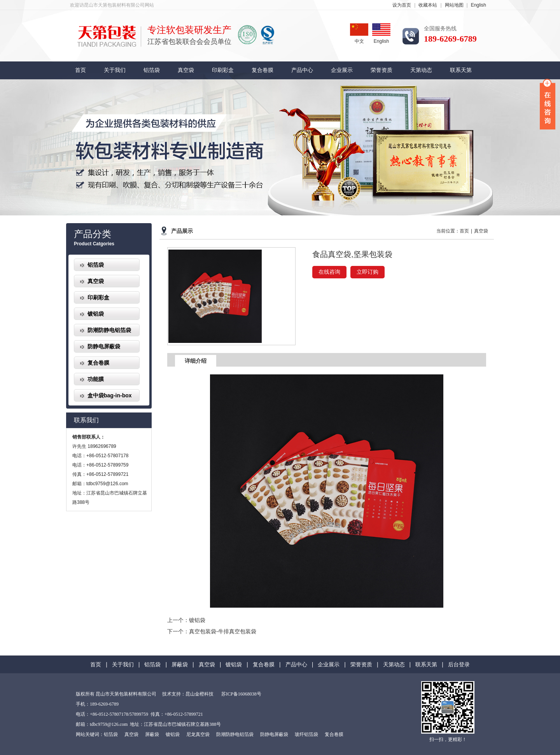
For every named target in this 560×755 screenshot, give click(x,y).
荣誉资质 (381, 70)
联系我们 (86, 420)
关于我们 (115, 70)
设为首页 (402, 5)
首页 (80, 70)
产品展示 (182, 231)
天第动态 (421, 70)
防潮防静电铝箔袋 (109, 330)
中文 (359, 34)
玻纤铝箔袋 (306, 734)
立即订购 (367, 272)
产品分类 (93, 234)
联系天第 (461, 70)
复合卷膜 (262, 70)
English (479, 5)
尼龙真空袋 (198, 734)
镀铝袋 (96, 314)
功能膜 (96, 379)
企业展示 (342, 70)
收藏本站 (428, 5)
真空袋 (186, 70)
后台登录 (459, 664)
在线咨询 (329, 272)
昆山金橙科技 (199, 694)
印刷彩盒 (223, 70)
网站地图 (454, 5)
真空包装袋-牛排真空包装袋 (223, 631)
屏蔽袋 (180, 664)
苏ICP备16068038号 (241, 694)
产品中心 (302, 70)
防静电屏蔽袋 (104, 346)
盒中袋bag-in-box (110, 395)
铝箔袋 (152, 70)
